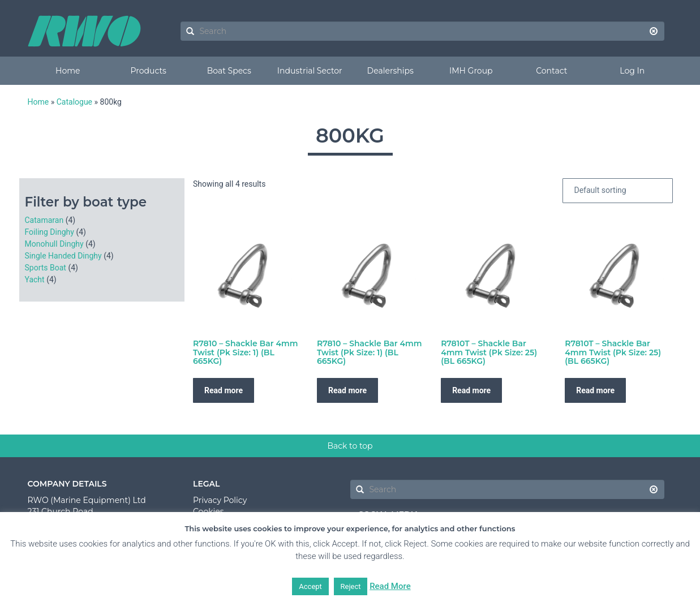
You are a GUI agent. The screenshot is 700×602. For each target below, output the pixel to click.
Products (149, 71)
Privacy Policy (220, 500)
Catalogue (74, 102)
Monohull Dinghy (54, 244)
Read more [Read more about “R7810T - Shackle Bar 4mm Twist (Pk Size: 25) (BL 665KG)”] (471, 390)
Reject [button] (351, 586)
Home (68, 71)
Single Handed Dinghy (63, 256)
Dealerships (390, 71)
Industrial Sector (310, 71)
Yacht (35, 279)
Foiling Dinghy (50, 232)
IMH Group (471, 71)
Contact (551, 71)
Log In (632, 71)
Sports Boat (46, 268)
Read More (390, 586)
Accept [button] (310, 586)
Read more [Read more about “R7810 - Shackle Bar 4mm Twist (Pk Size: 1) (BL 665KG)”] (224, 390)
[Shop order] (618, 191)
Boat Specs (229, 71)
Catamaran (44, 220)
